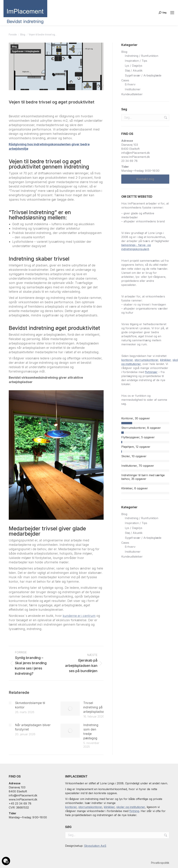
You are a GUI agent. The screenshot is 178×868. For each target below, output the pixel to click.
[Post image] (10, 703)
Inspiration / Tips (136, 61)
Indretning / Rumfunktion (142, 56)
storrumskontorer (146, 360)
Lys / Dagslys (134, 66)
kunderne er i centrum (79, 616)
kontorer (127, 360)
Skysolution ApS (95, 846)
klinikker (165, 360)
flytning (134, 811)
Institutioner (133, 89)
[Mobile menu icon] (172, 13)
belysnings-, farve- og (136, 245)
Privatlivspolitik (160, 863)
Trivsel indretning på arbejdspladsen (95, 707)
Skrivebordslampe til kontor (30, 705)
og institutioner (131, 364)
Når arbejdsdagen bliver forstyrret (33, 727)
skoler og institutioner (131, 807)
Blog (14, 47)
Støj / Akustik (134, 71)
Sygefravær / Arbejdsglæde (26, 51)
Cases (125, 80)
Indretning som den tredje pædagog (91, 732)
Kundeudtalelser (132, 94)
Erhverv (130, 84)
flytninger (151, 372)
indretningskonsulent (135, 249)
